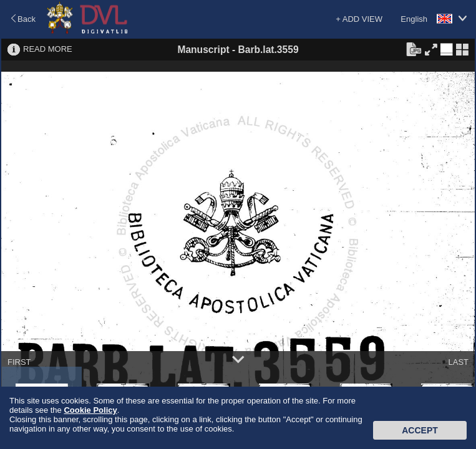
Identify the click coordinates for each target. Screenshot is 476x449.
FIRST (19, 362)
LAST (458, 362)
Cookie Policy (90, 410)
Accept (420, 430)
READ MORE (48, 49)
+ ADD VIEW (359, 19)
